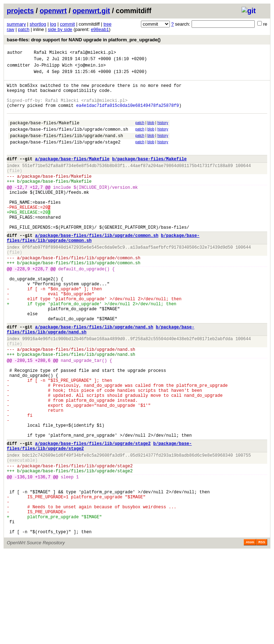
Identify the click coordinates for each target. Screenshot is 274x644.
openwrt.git (91, 11)
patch (24, 29)
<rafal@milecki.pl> (93, 53)
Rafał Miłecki (51, 53)
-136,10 (24, 557)
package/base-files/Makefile (45, 134)
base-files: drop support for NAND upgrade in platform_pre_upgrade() (84, 40)
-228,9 (22, 307)
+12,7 (36, 210)
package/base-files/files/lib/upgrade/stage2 (65, 157)
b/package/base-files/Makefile (149, 176)
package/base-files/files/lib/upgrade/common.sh (69, 142)
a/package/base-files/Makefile (72, 176)
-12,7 (21, 210)
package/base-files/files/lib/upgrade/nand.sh (67, 149)
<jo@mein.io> (90, 68)
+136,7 (43, 557)
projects (20, 11)
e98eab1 (100, 29)
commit (67, 24)
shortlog (38, 24)
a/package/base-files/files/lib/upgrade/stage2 (93, 517)
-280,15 (24, 417)
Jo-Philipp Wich (53, 68)
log (53, 24)
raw (11, 29)
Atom (250, 634)
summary (16, 24)
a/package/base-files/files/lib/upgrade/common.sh (97, 267)
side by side (60, 29)
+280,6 (43, 417)
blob (151, 133)
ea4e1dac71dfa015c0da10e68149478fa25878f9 (127, 115)
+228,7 (40, 307)
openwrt (53, 11)
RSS (262, 634)
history (163, 133)
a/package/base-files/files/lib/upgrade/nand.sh (94, 377)
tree (107, 24)
